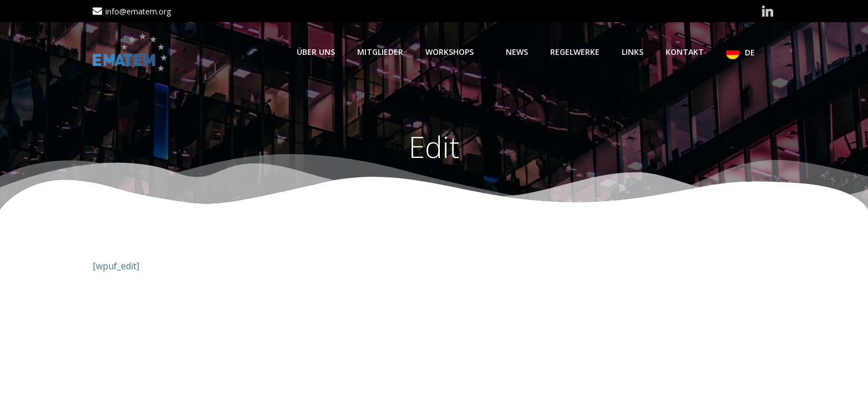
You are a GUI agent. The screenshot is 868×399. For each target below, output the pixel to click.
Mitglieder (380, 52)
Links (633, 52)
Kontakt (685, 52)
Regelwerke (575, 52)
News (517, 52)
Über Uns (316, 52)
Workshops (455, 52)
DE (755, 52)
